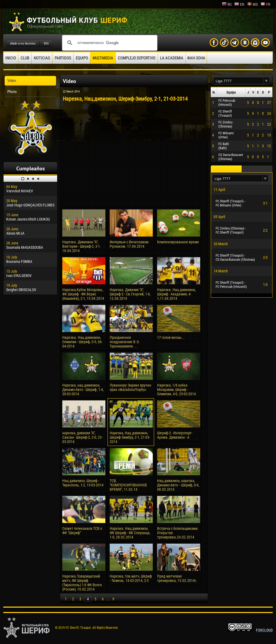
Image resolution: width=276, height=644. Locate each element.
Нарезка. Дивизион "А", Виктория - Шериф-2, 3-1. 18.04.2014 (82, 246)
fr (265, 4)
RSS (46, 44)
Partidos (63, 58)
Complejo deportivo (137, 58)
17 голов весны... (171, 337)
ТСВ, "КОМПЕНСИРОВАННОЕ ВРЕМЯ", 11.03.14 (128, 485)
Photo (12, 92)
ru (227, 4)
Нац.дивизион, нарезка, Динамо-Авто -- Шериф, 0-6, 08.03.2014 (178, 485)
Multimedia (103, 58)
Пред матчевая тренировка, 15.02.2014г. (177, 578)
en (239, 4)
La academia (172, 58)
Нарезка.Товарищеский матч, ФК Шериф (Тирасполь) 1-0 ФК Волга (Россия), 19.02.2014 (82, 583)
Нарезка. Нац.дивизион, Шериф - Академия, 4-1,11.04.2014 (176, 294)
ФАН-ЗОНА (196, 58)
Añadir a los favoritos (23, 44)
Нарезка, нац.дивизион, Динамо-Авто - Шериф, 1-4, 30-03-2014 (83, 390)
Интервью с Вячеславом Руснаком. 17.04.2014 (129, 244)
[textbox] (239, 81)
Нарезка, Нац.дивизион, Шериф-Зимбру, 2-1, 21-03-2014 (130, 437)
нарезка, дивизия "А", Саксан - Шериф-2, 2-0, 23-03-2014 (82, 437)
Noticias (42, 58)
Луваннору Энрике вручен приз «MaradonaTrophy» (130, 387)
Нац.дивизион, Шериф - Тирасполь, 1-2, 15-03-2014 (83, 483)
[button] (267, 81)
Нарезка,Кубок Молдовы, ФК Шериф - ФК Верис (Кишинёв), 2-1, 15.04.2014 (83, 294)
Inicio (11, 58)
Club (25, 58)
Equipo (82, 58)
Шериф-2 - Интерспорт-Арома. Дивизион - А (175, 435)
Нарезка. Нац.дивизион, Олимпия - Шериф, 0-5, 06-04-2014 (82, 342)
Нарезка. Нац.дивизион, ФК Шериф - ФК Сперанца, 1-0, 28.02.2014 (130, 533)
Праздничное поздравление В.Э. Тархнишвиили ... (125, 342)
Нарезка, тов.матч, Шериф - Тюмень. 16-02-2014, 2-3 (131, 578)
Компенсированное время (178, 242)
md (252, 4)
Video (12, 81)
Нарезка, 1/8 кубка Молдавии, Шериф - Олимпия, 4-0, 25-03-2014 (176, 390)
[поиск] (109, 43)
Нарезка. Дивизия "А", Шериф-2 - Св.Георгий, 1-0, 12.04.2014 (130, 294)
